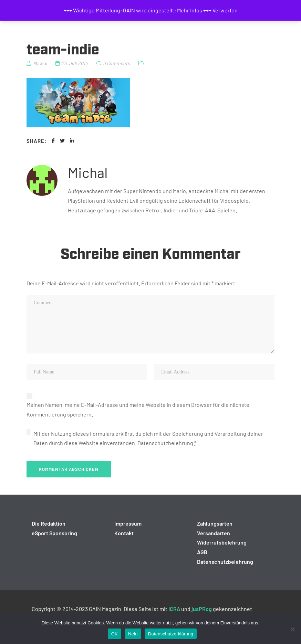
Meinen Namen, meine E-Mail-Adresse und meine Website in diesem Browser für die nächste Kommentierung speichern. (138, 409)
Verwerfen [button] (225, 10)
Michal (88, 172)
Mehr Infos (190, 10)
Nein (133, 634)
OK (115, 634)
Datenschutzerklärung (171, 634)
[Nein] (292, 629)
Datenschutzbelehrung (165, 443)
